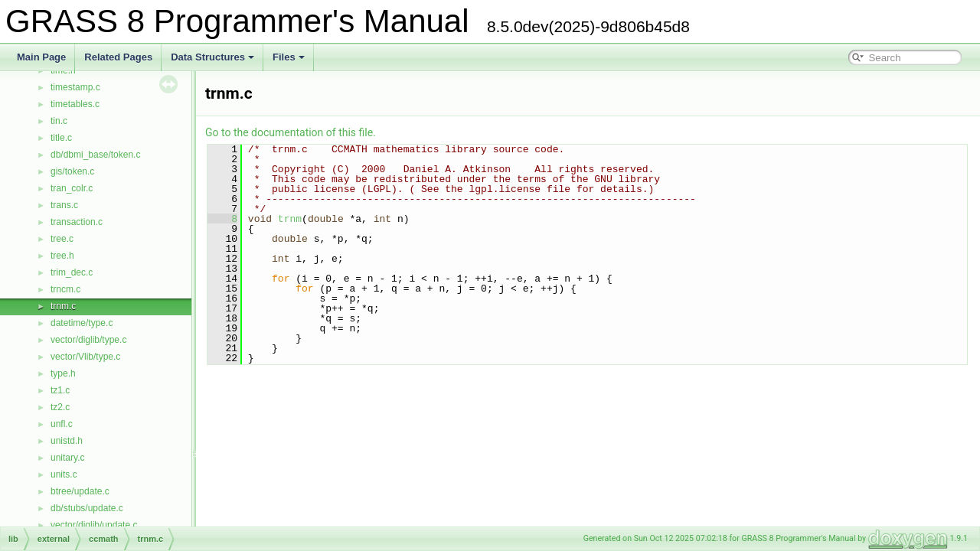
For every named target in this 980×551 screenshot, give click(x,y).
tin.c (59, 121)
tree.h (62, 256)
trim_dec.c (72, 272)
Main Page (41, 57)
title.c (61, 138)
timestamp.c (75, 87)
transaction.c (77, 222)
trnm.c (63, 306)
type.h (63, 373)
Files (289, 57)
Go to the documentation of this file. (291, 132)
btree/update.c (80, 491)
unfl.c (62, 424)
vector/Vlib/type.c (85, 357)
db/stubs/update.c (87, 508)
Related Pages (118, 57)
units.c (64, 474)
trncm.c (65, 289)
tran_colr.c (72, 188)
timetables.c (75, 104)
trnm (290, 219)
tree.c (62, 239)
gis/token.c (72, 171)
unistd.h (67, 441)
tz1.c (60, 390)
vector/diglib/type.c (88, 340)
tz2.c (60, 407)
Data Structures (212, 57)
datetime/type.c (82, 323)
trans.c (64, 205)
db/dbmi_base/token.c (95, 155)
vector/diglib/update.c (94, 525)
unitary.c (67, 458)
